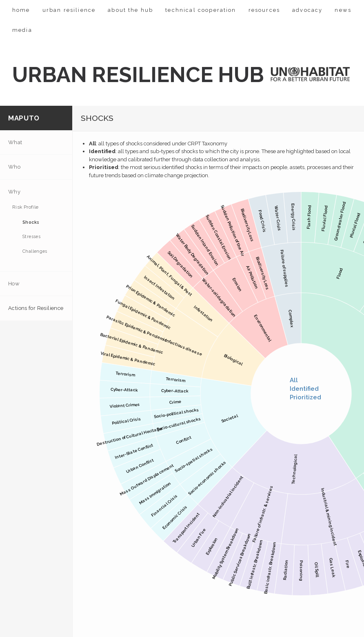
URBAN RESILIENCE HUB (138, 75)
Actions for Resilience (36, 308)
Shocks (31, 222)
